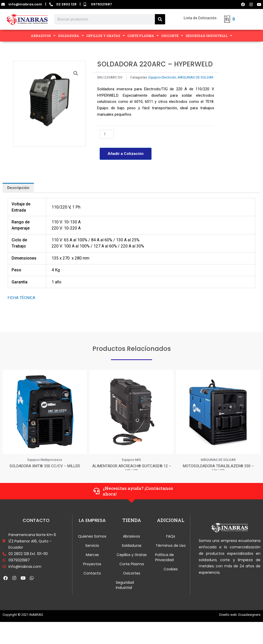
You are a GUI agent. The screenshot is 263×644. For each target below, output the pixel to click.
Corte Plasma (132, 569)
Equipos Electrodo (162, 77)
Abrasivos (131, 542)
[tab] (18, 188)
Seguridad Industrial (125, 590)
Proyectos (92, 569)
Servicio (92, 551)
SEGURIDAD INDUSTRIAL (209, 36)
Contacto (92, 579)
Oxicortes (132, 579)
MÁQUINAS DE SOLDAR (196, 77)
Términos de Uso (171, 551)
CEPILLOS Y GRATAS (106, 36)
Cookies (171, 574)
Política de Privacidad (165, 563)
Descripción (18, 188)
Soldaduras (132, 551)
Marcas (92, 560)
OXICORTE (172, 36)
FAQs (171, 542)
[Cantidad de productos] (107, 134)
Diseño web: (228, 620)
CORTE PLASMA (143, 36)
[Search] (160, 19)
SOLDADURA (71, 36)
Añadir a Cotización (126, 154)
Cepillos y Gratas (132, 560)
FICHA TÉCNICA (21, 298)
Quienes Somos (92, 542)
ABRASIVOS (43, 36)
